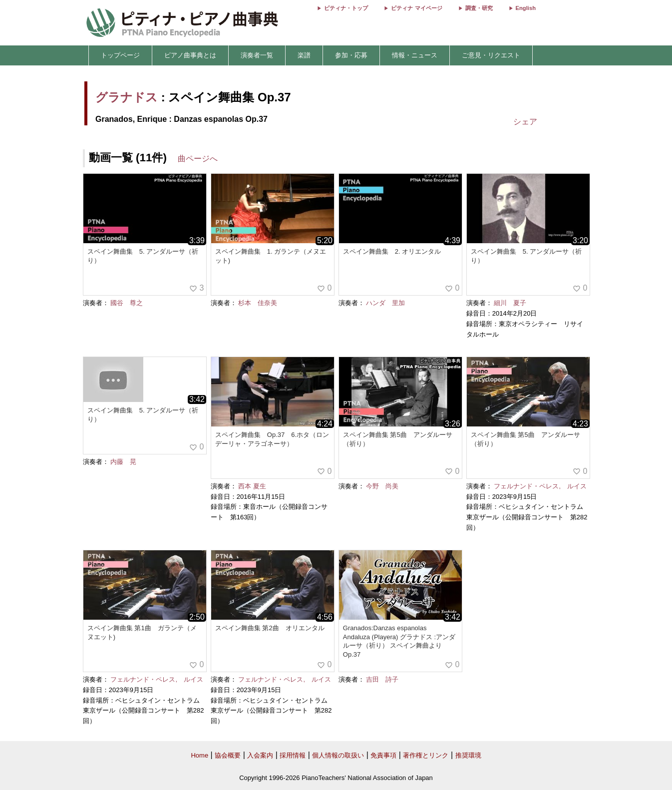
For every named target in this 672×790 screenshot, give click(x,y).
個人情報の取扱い (338, 755)
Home (199, 755)
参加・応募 (351, 55)
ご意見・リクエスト (491, 55)
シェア (525, 122)
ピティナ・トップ (346, 8)
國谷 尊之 (127, 303)
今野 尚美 (382, 486)
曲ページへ (198, 159)
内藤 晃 (123, 462)
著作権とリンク (426, 755)
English (526, 8)
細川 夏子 (510, 303)
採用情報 (293, 755)
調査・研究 (479, 8)
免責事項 (383, 755)
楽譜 (304, 55)
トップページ (120, 55)
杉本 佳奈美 (258, 303)
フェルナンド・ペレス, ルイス (540, 486)
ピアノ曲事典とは (190, 55)
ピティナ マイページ (416, 8)
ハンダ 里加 (385, 303)
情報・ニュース (415, 55)
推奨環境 (468, 755)
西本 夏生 (252, 486)
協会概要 (228, 755)
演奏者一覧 (257, 55)
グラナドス (127, 97)
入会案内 (260, 755)
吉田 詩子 (382, 679)
